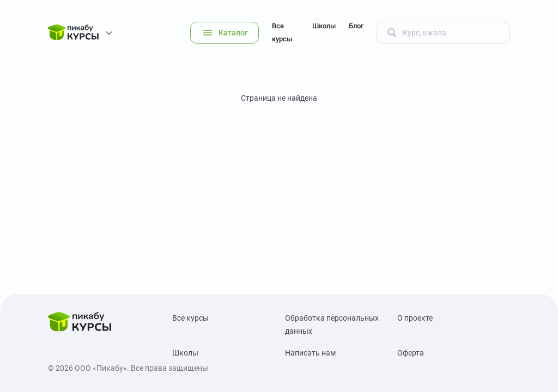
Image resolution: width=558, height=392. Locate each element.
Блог (356, 26)
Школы (324, 26)
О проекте (415, 318)
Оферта (411, 353)
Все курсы (282, 32)
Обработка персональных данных (332, 324)
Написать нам (310, 353)
